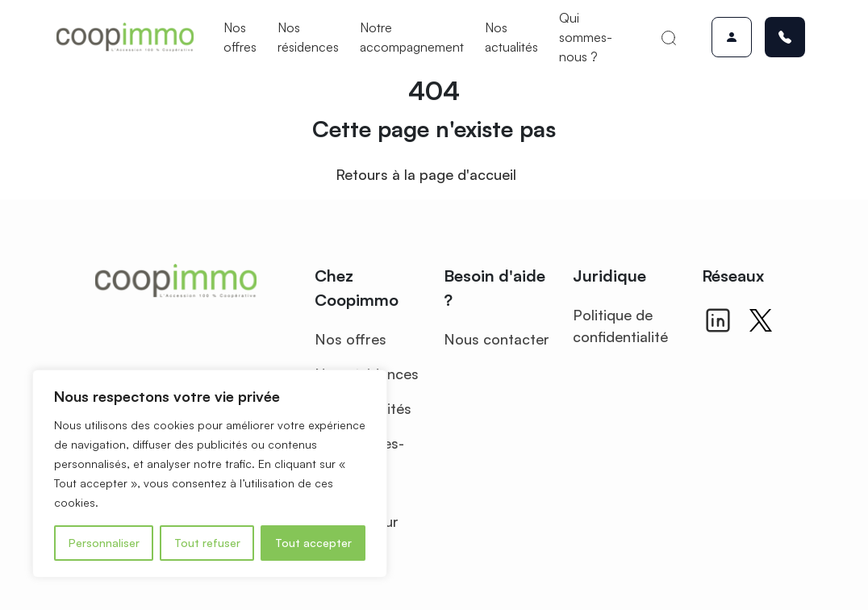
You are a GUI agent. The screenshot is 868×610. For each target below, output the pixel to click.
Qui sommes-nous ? (586, 37)
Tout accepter (313, 543)
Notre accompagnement (412, 37)
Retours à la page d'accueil (426, 174)
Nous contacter (497, 339)
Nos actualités (511, 37)
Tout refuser (207, 543)
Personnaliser (104, 543)
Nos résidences (308, 37)
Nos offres (240, 37)
